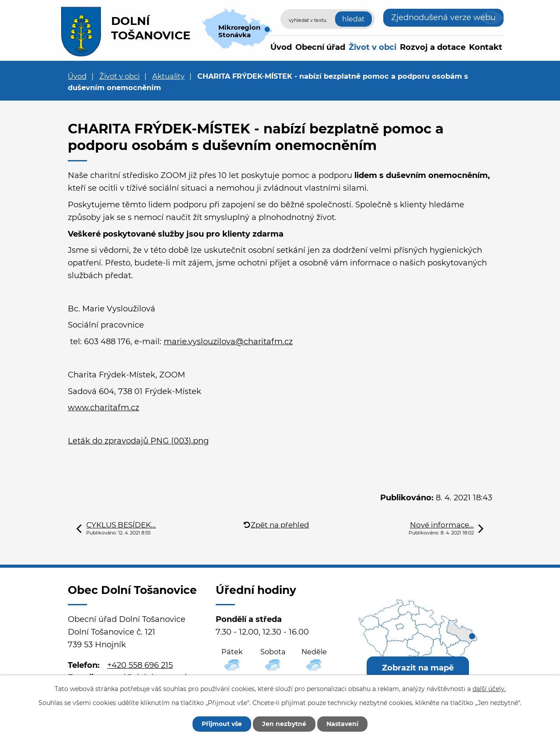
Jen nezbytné (284, 724)
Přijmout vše (222, 724)
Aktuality (168, 76)
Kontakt (486, 47)
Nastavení (342, 724)
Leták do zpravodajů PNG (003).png (138, 441)
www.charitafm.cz (103, 408)
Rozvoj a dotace (433, 47)
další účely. (489, 689)
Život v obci (373, 47)
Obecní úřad (320, 47)
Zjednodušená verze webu (443, 17)
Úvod (281, 47)
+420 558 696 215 (140, 665)
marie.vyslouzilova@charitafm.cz (228, 342)
